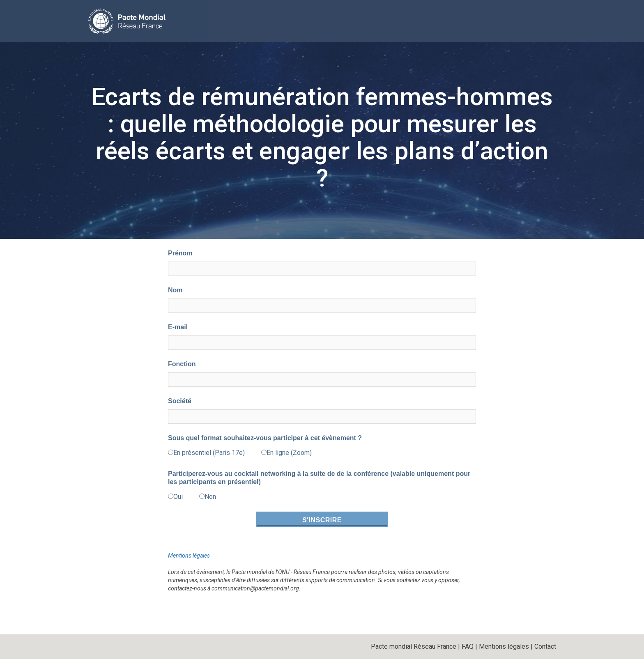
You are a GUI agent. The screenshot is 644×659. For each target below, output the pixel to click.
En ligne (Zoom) (289, 453)
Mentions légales (189, 556)
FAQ (468, 646)
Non (210, 497)
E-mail (178, 327)
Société (180, 401)
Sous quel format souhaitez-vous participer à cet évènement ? (265, 438)
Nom (175, 290)
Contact (545, 646)
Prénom (180, 253)
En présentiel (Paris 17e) (209, 453)
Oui (178, 497)
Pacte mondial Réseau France (414, 646)
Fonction (182, 364)
